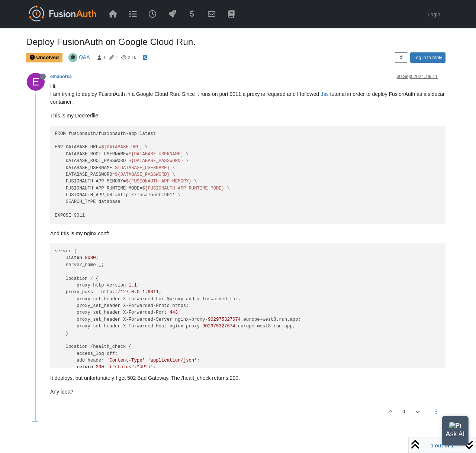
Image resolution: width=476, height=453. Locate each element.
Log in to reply (428, 58)
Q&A (84, 57)
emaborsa (61, 77)
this (325, 94)
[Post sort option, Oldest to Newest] (401, 58)
